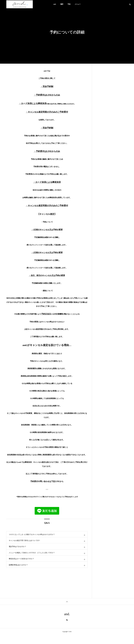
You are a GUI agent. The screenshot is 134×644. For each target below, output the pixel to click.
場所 (62, 4)
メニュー (78, 4)
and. (55, 4)
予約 (69, 4)
